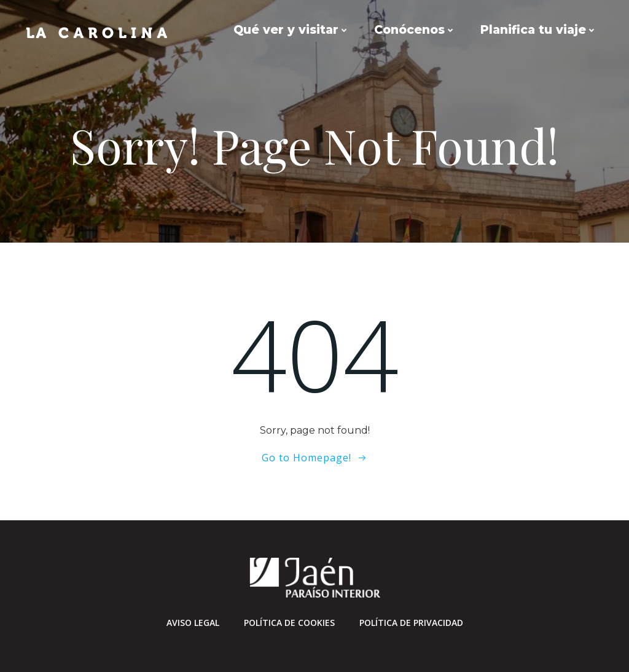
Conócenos (415, 30)
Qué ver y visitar (291, 30)
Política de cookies (289, 623)
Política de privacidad (411, 623)
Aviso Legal (193, 623)
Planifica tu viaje (539, 30)
